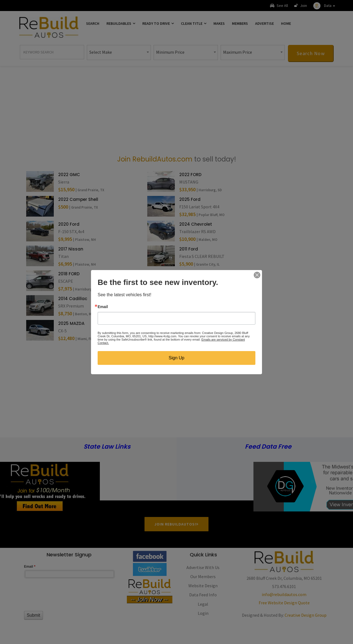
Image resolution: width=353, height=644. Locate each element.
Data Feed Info (203, 595)
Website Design (203, 586)
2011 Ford (189, 249)
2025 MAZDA (71, 323)
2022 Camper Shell (78, 199)
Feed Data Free (268, 447)
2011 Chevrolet (194, 323)
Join (301, 6)
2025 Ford (190, 199)
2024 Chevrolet (196, 224)
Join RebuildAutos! (176, 524)
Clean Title (194, 23)
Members (240, 23)
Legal (203, 604)
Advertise (264, 23)
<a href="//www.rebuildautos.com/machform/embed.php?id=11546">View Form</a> (69, 598)
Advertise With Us (203, 567)
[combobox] (119, 52)
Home (286, 23)
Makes (219, 23)
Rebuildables (121, 23)
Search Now (311, 53)
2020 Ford (69, 224)
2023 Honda (192, 274)
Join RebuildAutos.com (155, 159)
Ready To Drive (158, 23)
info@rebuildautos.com (284, 594)
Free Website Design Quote (284, 603)
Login (203, 613)
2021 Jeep (189, 299)
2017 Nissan (71, 249)
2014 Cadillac (73, 299)
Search (93, 23)
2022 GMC (69, 175)
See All (279, 6)
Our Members (203, 576)
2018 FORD (69, 274)
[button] (324, 6)
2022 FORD (190, 175)
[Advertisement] (176, 110)
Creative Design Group (306, 615)
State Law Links (107, 447)
